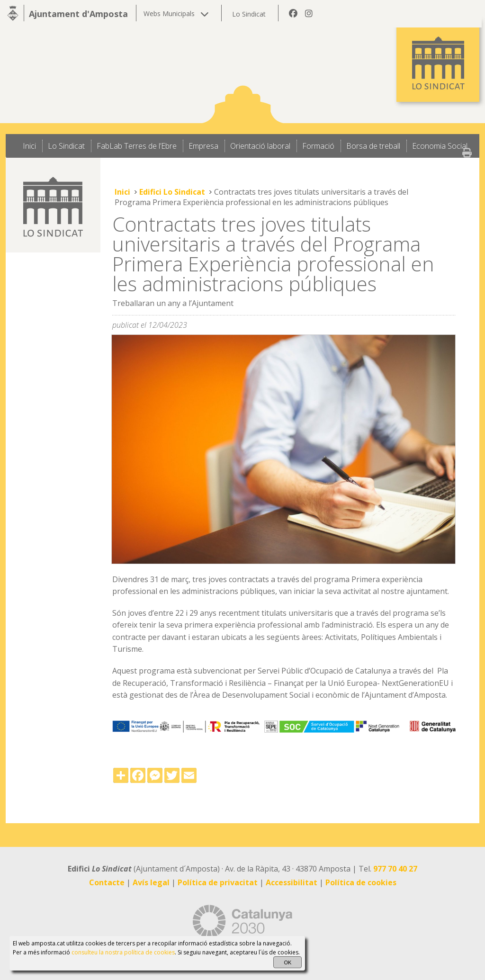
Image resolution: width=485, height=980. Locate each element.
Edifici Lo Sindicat (172, 192)
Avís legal (151, 882)
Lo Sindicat (249, 14)
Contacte (107, 882)
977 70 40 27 (395, 869)
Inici (122, 192)
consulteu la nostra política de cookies (123, 952)
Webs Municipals (176, 13)
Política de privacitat (218, 882)
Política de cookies (361, 882)
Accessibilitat (292, 882)
